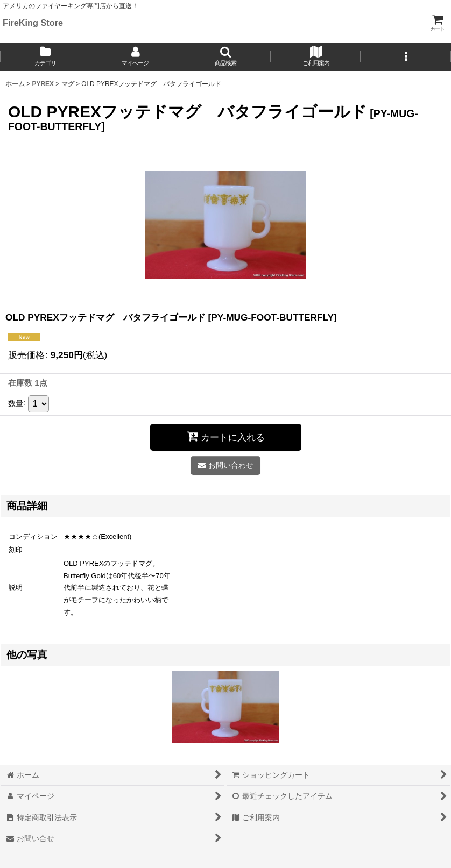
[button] (225, 57)
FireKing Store (33, 23)
